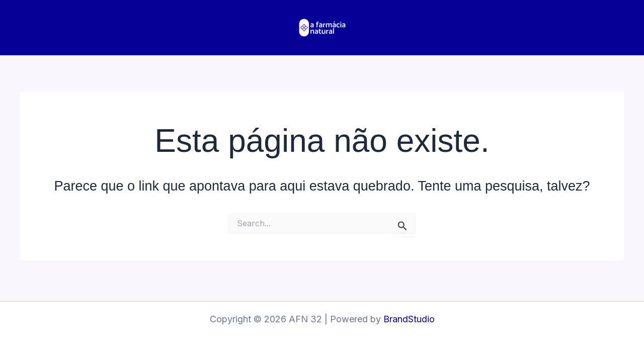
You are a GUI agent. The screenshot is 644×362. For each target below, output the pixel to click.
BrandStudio (409, 319)
